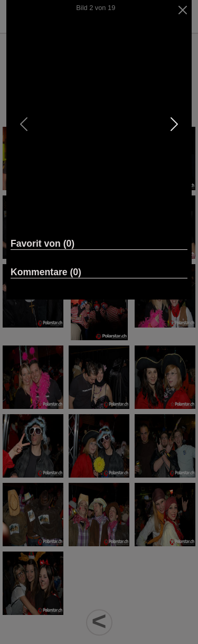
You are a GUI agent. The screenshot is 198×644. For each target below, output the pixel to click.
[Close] (183, 10)
